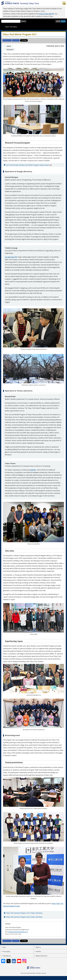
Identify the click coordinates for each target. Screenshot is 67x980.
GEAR (32, 470)
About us (38, 947)
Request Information (42, 956)
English (63, 21)
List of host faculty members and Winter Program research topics (29, 165)
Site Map (38, 951)
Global (9, 46)
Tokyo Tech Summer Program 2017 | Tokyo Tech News (24, 913)
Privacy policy (6, 951)
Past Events (10, 49)
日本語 (58, 21)
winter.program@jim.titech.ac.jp (18, 932)
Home (4, 947)
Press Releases (7, 956)
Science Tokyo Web (45, 14)
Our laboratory (10, 257)
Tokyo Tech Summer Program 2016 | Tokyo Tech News (24, 917)
